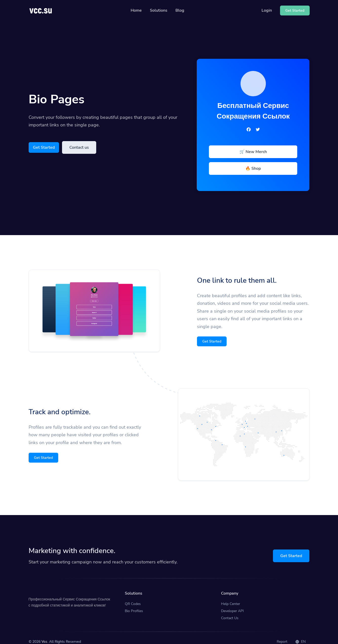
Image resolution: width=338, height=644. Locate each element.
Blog (180, 10)
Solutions (159, 10)
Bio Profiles (134, 603)
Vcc (44, 634)
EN (301, 634)
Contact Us (230, 610)
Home (136, 10)
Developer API (232, 603)
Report (282, 634)
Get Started (44, 147)
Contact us (79, 147)
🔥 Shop (253, 168)
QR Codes (133, 596)
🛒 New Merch (253, 152)
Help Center (231, 596)
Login (267, 10)
